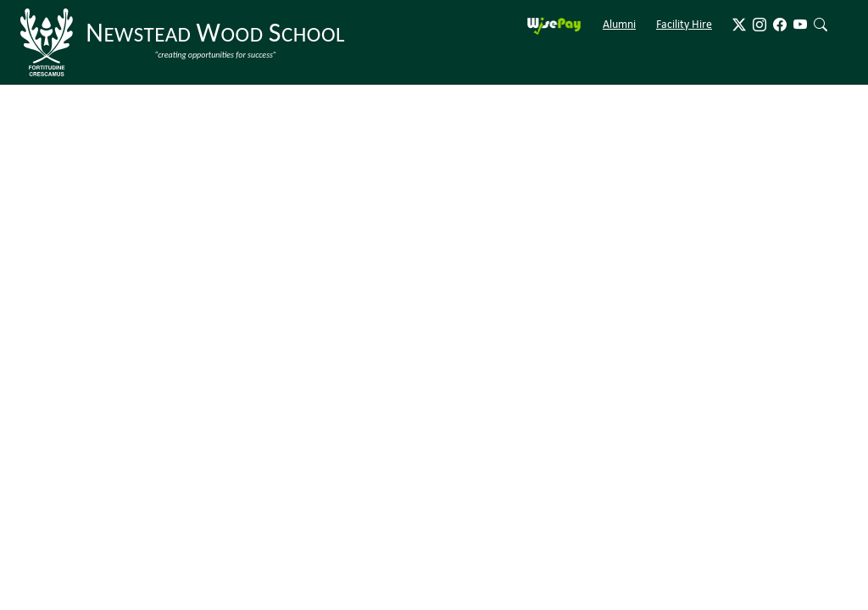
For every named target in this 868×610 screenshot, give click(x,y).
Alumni (619, 24)
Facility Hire (684, 24)
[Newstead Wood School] (186, 42)
